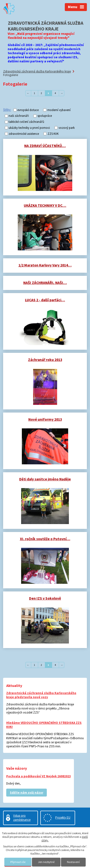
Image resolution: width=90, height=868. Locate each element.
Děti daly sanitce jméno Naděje (45, 479)
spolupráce (45, 116)
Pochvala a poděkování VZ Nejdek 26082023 (39, 776)
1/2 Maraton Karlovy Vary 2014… (45, 265)
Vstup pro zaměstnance (22, 818)
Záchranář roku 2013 (45, 360)
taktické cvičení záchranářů (26, 122)
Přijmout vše (18, 862)
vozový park (67, 128)
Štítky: (7, 110)
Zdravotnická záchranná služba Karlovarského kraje (37, 71)
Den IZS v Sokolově (45, 598)
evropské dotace (28, 110)
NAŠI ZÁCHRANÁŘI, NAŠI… (45, 283)
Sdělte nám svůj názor (27, 793)
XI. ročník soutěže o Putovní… (45, 539)
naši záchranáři (19, 116)
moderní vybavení (59, 110)
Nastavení (73, 862)
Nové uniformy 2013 (45, 419)
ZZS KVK (53, 134)
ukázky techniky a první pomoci (29, 128)
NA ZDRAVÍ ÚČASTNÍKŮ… (45, 146)
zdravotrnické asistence (24, 134)
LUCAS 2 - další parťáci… (45, 300)
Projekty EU (63, 818)
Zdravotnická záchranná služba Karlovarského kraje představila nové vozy (41, 695)
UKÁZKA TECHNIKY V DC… (45, 205)
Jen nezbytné (46, 862)
